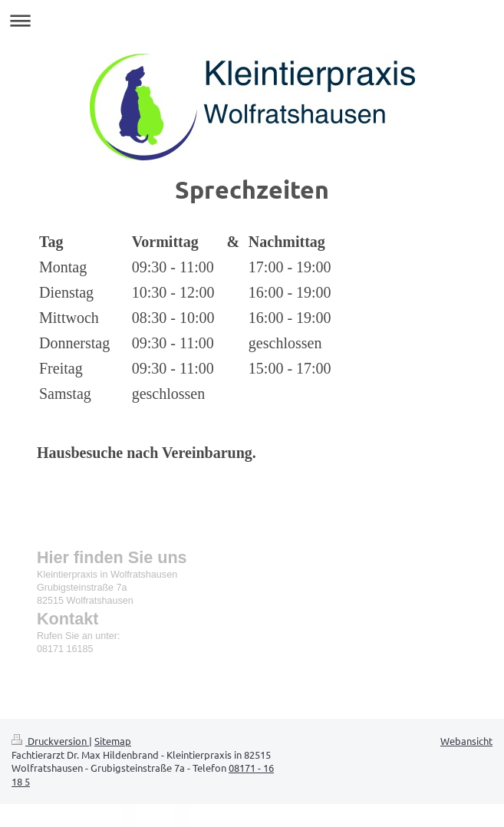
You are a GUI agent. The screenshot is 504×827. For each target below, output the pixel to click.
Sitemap (113, 741)
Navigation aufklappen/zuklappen (252, 20)
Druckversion (50, 741)
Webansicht (466, 741)
